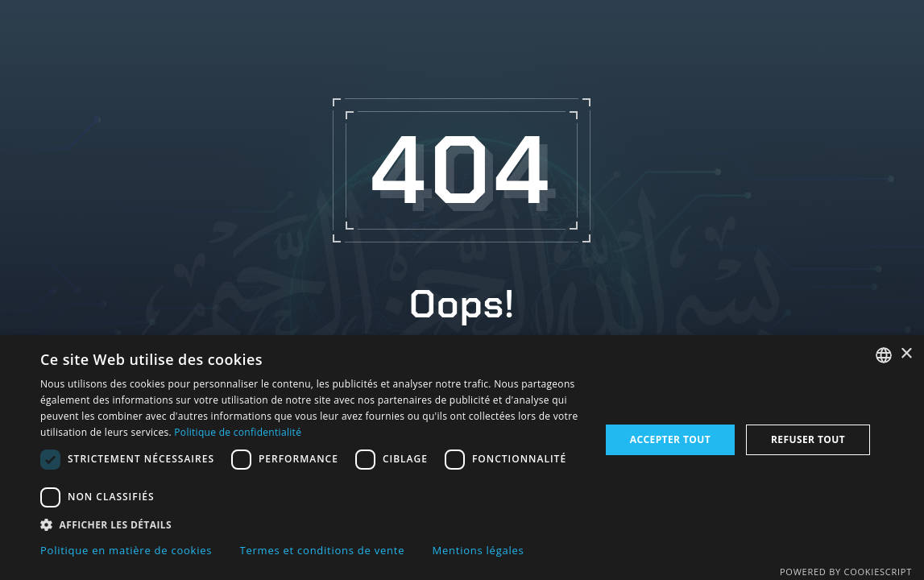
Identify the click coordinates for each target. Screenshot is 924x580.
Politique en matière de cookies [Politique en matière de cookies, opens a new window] (126, 550)
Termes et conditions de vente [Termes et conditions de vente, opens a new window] (323, 550)
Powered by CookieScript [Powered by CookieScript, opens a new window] (846, 572)
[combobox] (884, 355)
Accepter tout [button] (670, 439)
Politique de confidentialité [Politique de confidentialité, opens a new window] (238, 432)
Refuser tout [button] (808, 439)
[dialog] (462, 458)
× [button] (906, 354)
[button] (312, 524)
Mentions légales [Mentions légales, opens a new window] (479, 550)
